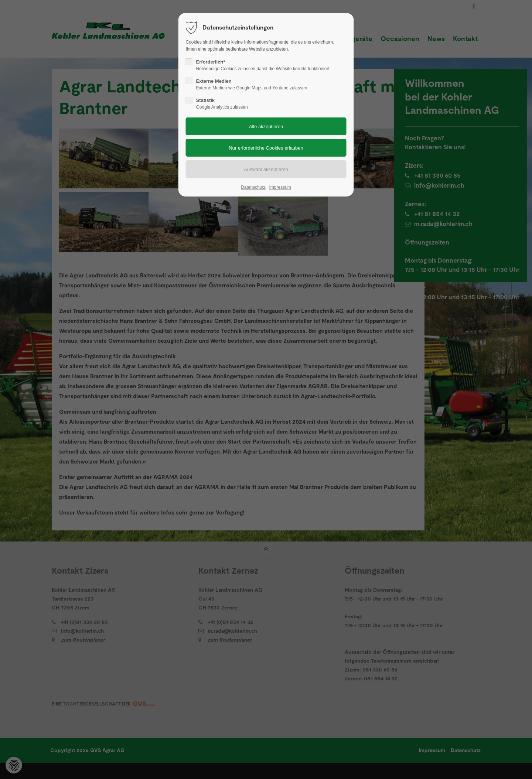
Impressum (280, 187)
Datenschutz (253, 187)
